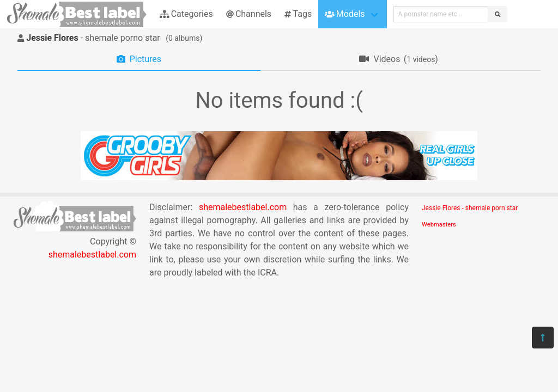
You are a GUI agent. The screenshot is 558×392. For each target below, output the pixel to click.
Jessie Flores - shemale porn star (470, 208)
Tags (298, 14)
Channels (249, 14)
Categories (186, 14)
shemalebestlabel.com (92, 255)
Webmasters (439, 225)
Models (345, 14)
